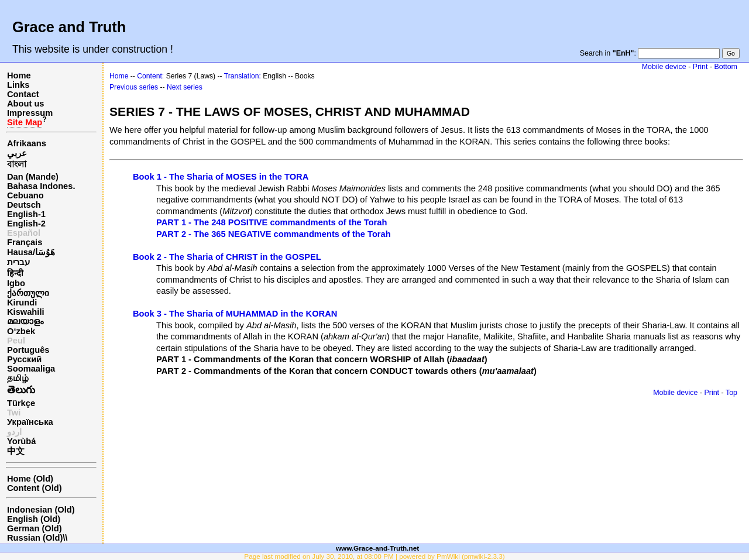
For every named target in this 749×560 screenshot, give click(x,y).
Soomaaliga (31, 369)
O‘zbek (21, 331)
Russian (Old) (35, 538)
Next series (185, 87)
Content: (150, 76)
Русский (24, 359)
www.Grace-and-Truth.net (377, 548)
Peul (16, 341)
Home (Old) (30, 479)
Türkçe (21, 403)
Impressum (30, 113)
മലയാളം (25, 321)
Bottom (726, 67)
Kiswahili (26, 312)
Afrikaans (27, 143)
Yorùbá (21, 441)
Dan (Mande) (33, 177)
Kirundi (22, 303)
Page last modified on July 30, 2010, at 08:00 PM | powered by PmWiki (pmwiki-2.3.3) (374, 556)
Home (19, 75)
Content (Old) (35, 488)
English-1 (26, 214)
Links (18, 85)
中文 (16, 451)
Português (28, 350)
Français (25, 242)
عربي (17, 153)
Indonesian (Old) (41, 510)
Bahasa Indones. (41, 186)
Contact (23, 94)
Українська (30, 422)
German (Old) (35, 528)
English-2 (26, 224)
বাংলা (17, 164)
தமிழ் (18, 378)
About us (26, 104)
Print (700, 67)
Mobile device (664, 67)
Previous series (134, 87)
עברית (18, 262)
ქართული (28, 293)
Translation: (243, 76)
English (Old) (34, 519)
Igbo (16, 283)
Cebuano (25, 195)
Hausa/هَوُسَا (31, 252)
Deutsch (24, 205)
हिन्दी (15, 273)
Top (731, 393)
